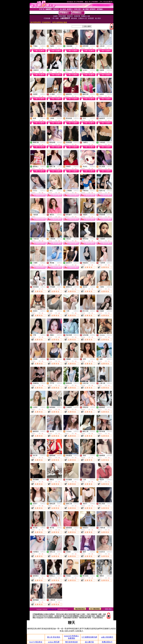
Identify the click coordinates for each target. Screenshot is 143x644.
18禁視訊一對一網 (52, 609)
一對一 (77, 46)
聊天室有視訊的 (71, 642)
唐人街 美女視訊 (54, 637)
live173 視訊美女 (36, 642)
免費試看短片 (107, 642)
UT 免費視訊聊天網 (89, 637)
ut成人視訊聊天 (107, 637)
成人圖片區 (89, 642)
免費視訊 (43, 46)
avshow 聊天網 (54, 642)
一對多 (44, 215)
